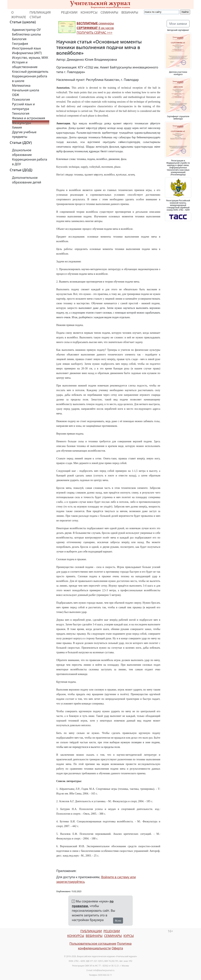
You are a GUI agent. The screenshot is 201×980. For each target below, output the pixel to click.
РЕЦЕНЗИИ (69, 12)
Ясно (118, 921)
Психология (21, 99)
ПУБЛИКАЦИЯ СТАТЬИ (40, 15)
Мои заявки (178, 24)
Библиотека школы (26, 34)
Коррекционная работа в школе (30, 79)
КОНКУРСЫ (89, 12)
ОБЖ (16, 95)
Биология (19, 39)
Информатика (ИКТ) (27, 53)
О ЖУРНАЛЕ (19, 15)
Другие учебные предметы (24, 134)
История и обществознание (25, 65)
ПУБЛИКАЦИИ (91, 931)
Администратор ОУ (26, 30)
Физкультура (22, 123)
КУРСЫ (129, 936)
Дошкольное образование (22, 152)
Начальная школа (26, 90)
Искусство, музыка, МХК (30, 58)
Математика (21, 86)
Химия (17, 127)
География (20, 44)
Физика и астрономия (29, 118)
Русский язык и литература (23, 106)
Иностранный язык (26, 48)
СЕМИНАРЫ (109, 12)
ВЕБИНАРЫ (130, 12)
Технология (21, 113)
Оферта (117, 948)
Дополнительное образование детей (27, 180)
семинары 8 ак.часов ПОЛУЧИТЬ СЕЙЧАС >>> (95, 28)
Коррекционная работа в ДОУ (30, 162)
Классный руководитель (30, 72)
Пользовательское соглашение (93, 944)
